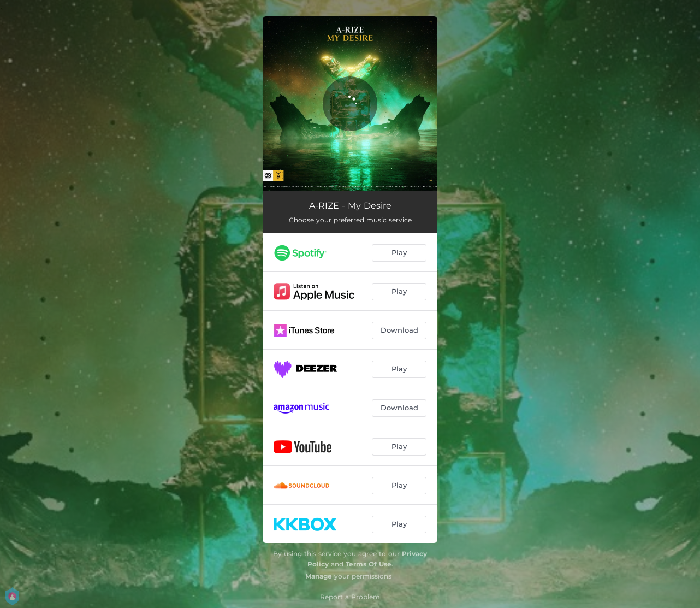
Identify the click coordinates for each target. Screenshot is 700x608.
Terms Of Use (369, 564)
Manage (319, 576)
